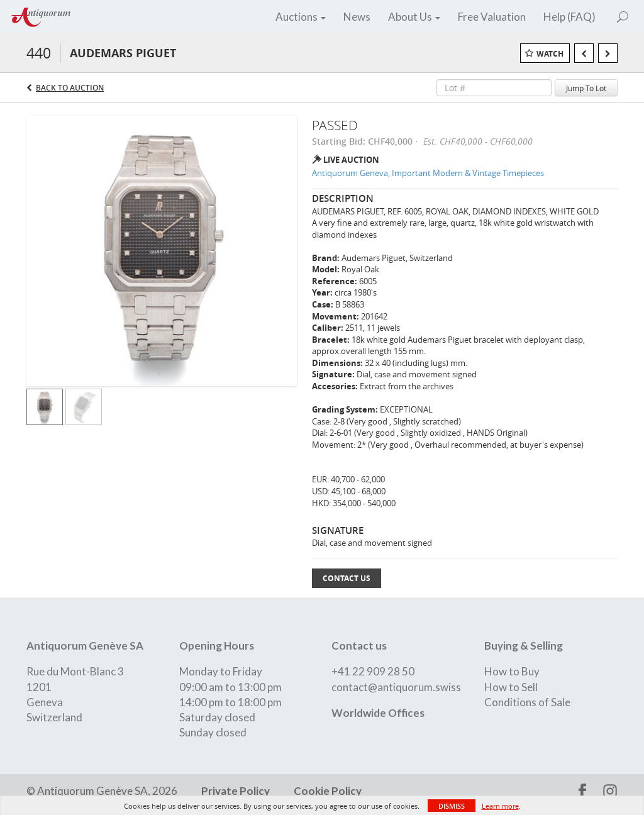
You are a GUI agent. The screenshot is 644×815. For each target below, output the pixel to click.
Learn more (500, 806)
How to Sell (511, 687)
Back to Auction (70, 88)
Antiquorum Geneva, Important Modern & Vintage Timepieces (428, 173)
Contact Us (347, 578)
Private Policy (236, 791)
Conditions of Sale (527, 702)
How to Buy (512, 671)
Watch (550, 54)
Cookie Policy (327, 791)
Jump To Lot (586, 88)
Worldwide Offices (378, 713)
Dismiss (452, 806)
